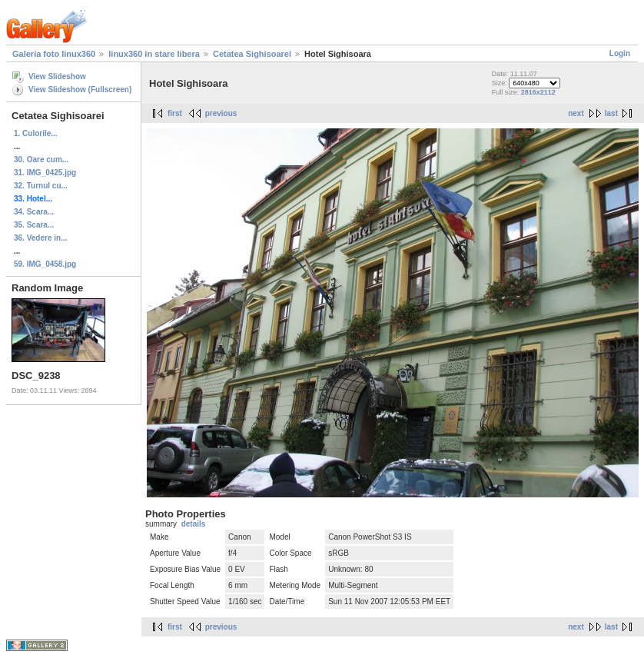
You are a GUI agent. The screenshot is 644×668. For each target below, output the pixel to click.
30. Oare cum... (41, 160)
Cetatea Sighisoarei (252, 54)
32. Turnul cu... (41, 186)
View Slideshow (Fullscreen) (80, 90)
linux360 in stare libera (154, 54)
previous (221, 113)
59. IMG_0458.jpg (45, 264)
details (194, 524)
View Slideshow (57, 76)
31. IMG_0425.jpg (45, 173)
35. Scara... (34, 225)
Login (620, 53)
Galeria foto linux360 (54, 54)
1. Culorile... (36, 133)
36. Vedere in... (40, 238)
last (611, 113)
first (175, 113)
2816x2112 (538, 92)
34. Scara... (34, 212)
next (576, 113)
